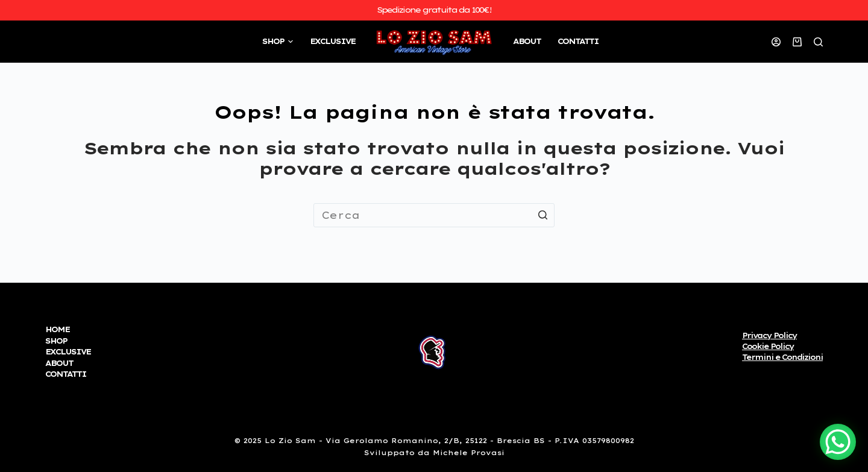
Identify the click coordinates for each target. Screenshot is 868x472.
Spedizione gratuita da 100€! (434, 10)
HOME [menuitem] (57, 329)
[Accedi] (776, 42)
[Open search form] (818, 42)
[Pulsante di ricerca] (542, 215)
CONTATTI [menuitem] (578, 41)
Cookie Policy (768, 346)
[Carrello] (797, 42)
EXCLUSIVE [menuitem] (332, 41)
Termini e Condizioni (782, 357)
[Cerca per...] (434, 215)
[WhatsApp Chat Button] (838, 442)
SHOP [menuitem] (279, 42)
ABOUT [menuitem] (527, 41)
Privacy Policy (769, 335)
